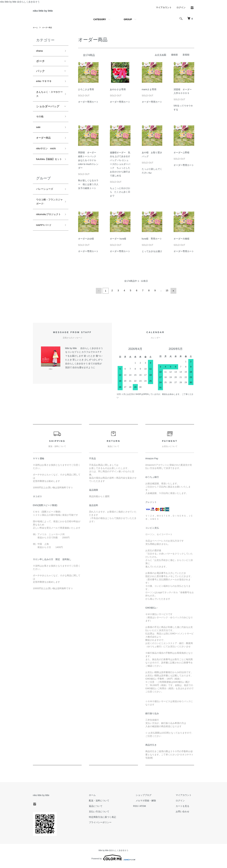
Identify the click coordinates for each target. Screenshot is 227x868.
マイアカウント (164, 11)
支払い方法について (112, 814)
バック (40, 76)
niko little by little (51, 13)
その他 (40, 124)
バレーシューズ (46, 206)
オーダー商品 (49, 31)
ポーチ (40, 66)
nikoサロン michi (48, 159)
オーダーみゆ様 (86, 242)
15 (167, 294)
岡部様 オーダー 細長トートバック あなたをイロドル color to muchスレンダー (88, 164)
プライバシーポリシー (113, 825)
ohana (40, 55)
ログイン (181, 11)
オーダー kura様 (118, 242)
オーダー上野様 (182, 156)
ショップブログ (151, 798)
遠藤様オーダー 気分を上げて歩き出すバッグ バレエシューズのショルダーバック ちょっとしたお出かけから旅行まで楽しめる (120, 168)
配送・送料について (112, 803)
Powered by (113, 860)
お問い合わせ (185, 814)
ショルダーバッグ (48, 113)
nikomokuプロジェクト (48, 236)
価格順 (174, 58)
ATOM (153, 809)
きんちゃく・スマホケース (48, 100)
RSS (146, 809)
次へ (173, 294)
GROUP (128, 23)
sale (39, 136)
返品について (109, 809)
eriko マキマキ (45, 86)
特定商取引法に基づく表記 (116, 820)
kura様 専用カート (152, 242)
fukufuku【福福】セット (49, 173)
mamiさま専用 (150, 93)
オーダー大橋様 (182, 242)
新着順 (186, 58)
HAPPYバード (45, 250)
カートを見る (185, 809)
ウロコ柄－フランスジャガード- (48, 220)
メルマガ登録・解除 (154, 803)
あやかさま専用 (119, 93)
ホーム (36, 31)
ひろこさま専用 (87, 93)
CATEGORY (100, 23)
